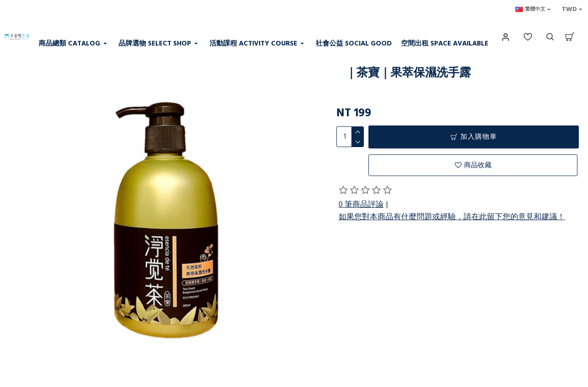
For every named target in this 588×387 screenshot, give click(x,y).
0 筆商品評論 (361, 205)
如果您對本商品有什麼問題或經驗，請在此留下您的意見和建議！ (452, 217)
